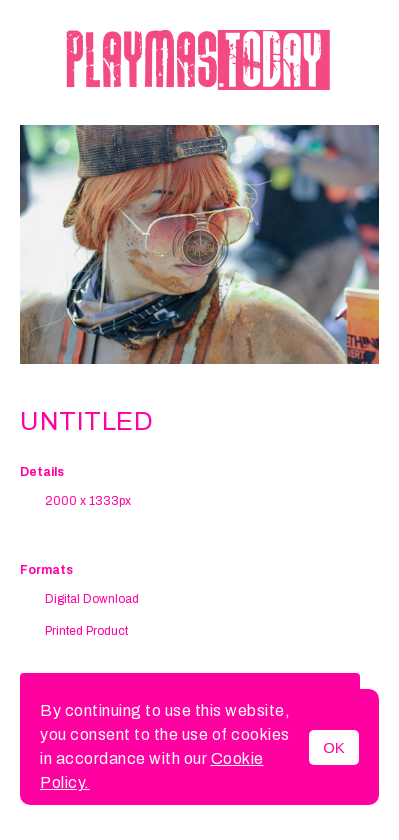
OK (334, 747)
